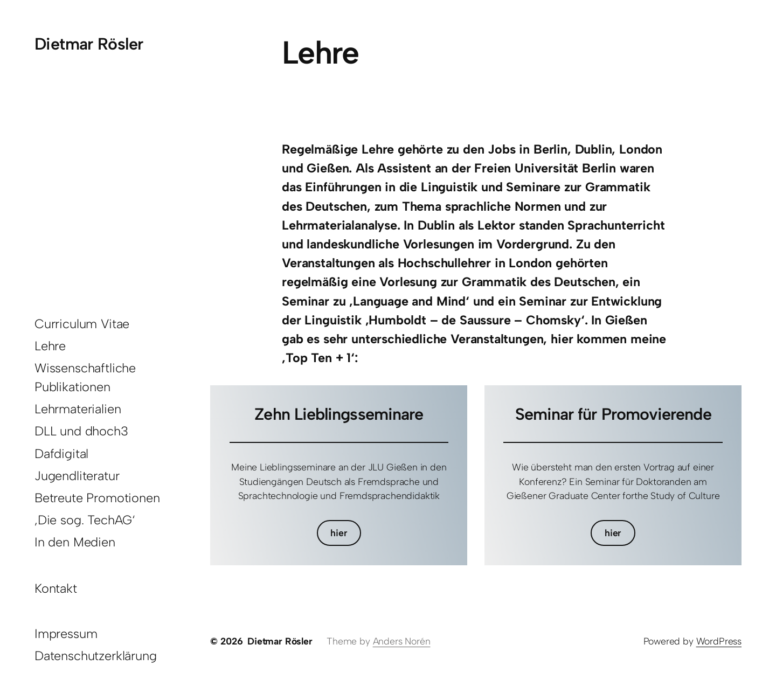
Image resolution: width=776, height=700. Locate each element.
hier (339, 533)
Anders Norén (402, 641)
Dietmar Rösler (89, 44)
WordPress (719, 641)
